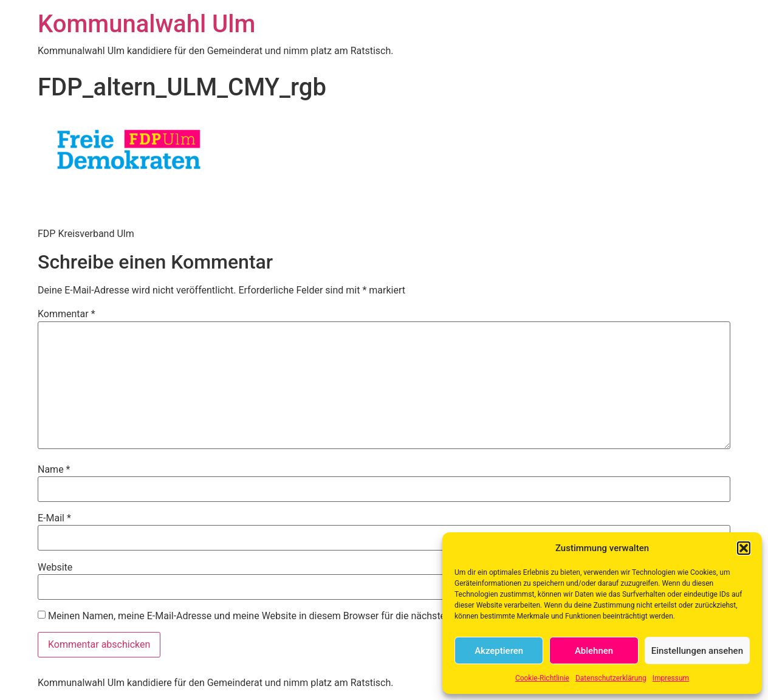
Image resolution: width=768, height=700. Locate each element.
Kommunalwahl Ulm (146, 24)
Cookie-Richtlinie (542, 678)
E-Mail (54, 518)
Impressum (671, 678)
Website (55, 568)
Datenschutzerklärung (611, 678)
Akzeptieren (499, 651)
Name (54, 470)
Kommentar (67, 314)
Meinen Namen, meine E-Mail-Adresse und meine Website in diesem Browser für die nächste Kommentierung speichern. (306, 616)
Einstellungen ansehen (697, 651)
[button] (744, 548)
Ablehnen (594, 651)
